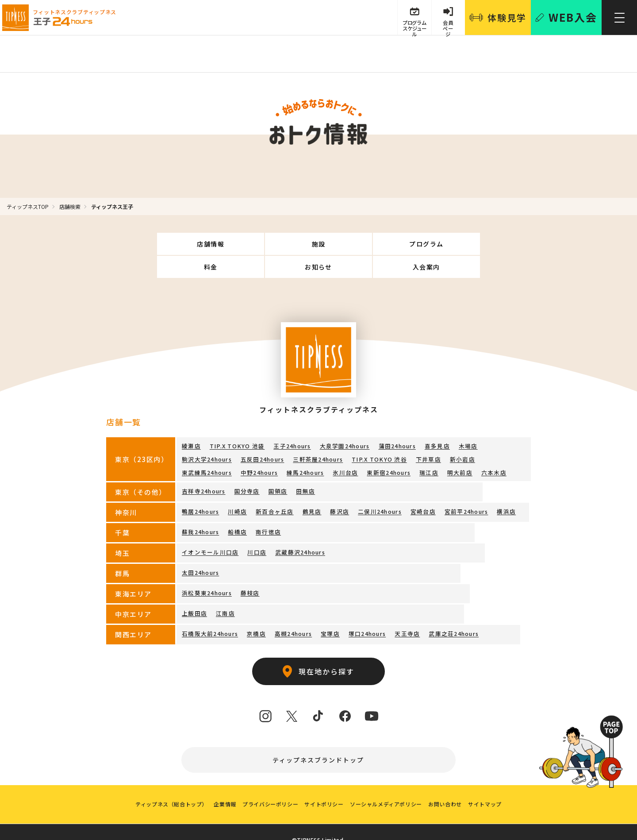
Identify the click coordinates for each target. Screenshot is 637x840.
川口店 (252, 528)
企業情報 (220, 787)
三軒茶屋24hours (257, 436)
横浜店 (493, 487)
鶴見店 (306, 487)
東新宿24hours (280, 449)
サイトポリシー (324, 787)
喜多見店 (427, 423)
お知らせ (422, 244)
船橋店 (236, 507)
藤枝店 (247, 568)
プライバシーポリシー (268, 787)
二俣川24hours (371, 487)
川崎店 (236, 487)
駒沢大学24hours (498, 423)
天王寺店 (399, 609)
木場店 (457, 423)
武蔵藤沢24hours (293, 528)
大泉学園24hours (338, 423)
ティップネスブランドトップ (319, 736)
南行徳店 (265, 507)
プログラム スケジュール (411, 27)
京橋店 (253, 609)
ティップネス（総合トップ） (164, 787)
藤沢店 (332, 487)
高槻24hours (289, 609)
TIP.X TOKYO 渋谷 (315, 436)
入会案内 (491, 244)
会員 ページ (447, 27)
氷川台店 (239, 449)
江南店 (223, 589)
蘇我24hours (200, 507)
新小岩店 (394, 436)
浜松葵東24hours (206, 568)
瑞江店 (319, 449)
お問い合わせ (450, 787)
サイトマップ (492, 787)
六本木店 (380, 449)
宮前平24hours (454, 487)
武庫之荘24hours (443, 609)
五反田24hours (203, 436)
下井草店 (362, 436)
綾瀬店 (191, 423)
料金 (353, 244)
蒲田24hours (388, 423)
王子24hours (287, 423)
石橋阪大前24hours (209, 609)
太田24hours (200, 548)
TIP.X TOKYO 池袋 (234, 423)
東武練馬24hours (438, 436)
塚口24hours (360, 609)
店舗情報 (147, 244)
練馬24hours (200, 449)
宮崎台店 (413, 487)
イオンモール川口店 (208, 528)
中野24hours (489, 436)
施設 (216, 244)
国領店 (274, 467)
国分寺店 (244, 467)
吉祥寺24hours (203, 467)
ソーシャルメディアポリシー (389, 787)
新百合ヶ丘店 (271, 487)
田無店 (300, 467)
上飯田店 (194, 589)
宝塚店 (325, 609)
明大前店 (348, 449)
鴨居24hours (200, 487)
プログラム (284, 244)
